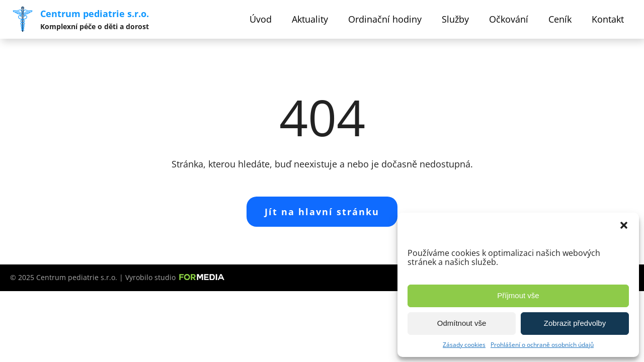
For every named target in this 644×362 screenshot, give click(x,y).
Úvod (261, 19)
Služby (455, 19)
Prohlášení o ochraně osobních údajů (542, 345)
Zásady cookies (464, 345)
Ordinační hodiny (385, 19)
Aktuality (310, 19)
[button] (624, 225)
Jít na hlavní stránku (322, 212)
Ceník (560, 19)
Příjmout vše (518, 295)
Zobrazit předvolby (575, 323)
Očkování (509, 19)
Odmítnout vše (462, 323)
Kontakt (608, 19)
